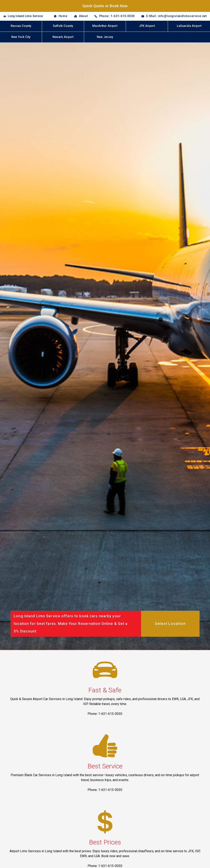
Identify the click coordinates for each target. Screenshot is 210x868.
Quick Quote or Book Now (105, 6)
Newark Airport (63, 37)
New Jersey (105, 37)
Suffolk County (63, 26)
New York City (21, 37)
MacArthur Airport (105, 26)
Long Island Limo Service (25, 16)
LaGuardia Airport (189, 26)
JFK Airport (147, 26)
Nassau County (21, 26)
